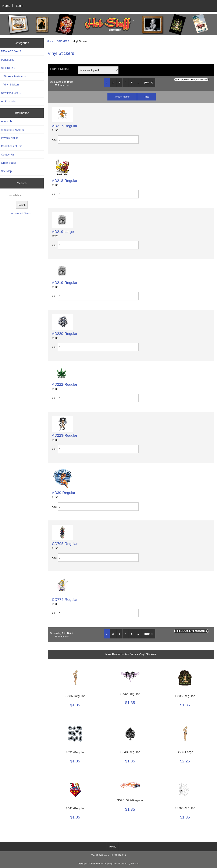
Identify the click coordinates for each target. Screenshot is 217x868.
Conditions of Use (12, 146)
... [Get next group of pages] (138, 83)
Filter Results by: (59, 69)
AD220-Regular (65, 334)
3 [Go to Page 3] (119, 83)
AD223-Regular (65, 435)
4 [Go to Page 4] (125, 83)
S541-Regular (75, 808)
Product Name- (122, 97)
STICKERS (63, 41)
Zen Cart (135, 864)
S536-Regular (75, 696)
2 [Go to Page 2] (113, 83)
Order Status (9, 163)
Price (146, 97)
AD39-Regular (64, 493)
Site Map (6, 171)
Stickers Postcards (13, 76)
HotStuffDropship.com (106, 864)
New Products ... (11, 93)
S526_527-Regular (130, 800)
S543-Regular (130, 752)
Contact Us (8, 155)
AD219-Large (63, 232)
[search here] (22, 195)
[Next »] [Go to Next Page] (149, 83)
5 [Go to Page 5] (132, 83)
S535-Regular (185, 696)
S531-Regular (75, 752)
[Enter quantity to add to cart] (98, 140)
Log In (20, 6)
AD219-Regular (65, 283)
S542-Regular (130, 694)
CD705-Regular (65, 544)
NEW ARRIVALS (11, 51)
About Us (7, 121)
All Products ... (10, 101)
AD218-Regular (65, 181)
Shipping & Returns (13, 130)
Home (6, 6)
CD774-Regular (65, 600)
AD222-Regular (65, 384)
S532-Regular (185, 808)
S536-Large (185, 752)
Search (22, 183)
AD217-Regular (65, 126)
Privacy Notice (10, 138)
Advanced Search (22, 213)
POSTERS (8, 60)
